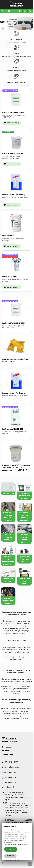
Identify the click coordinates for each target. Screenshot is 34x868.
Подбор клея (7, 754)
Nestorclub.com (8, 863)
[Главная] (16, 6)
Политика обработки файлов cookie (16, 845)
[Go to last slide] (3, 29)
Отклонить (10, 856)
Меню (17, 11)
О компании (7, 747)
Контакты (6, 751)
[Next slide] (30, 29)
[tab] (13, 28)
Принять (11, 849)
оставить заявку (13, 123)
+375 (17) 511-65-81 (10, 762)
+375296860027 (9, 772)
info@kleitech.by (8, 787)
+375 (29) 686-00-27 (10, 767)
